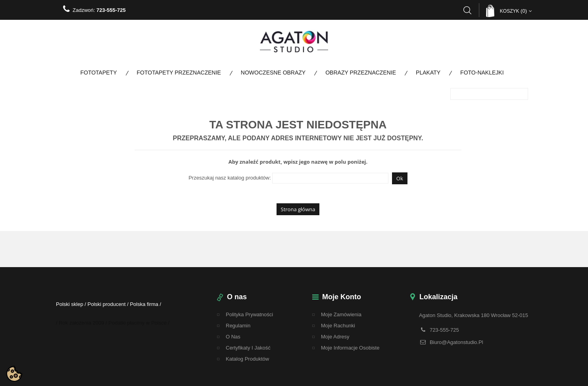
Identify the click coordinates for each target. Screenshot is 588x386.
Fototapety (98, 73)
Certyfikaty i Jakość (248, 348)
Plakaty (428, 73)
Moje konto (342, 297)
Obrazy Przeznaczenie (361, 73)
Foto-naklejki (482, 73)
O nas (233, 337)
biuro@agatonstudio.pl (456, 342)
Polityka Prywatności (249, 314)
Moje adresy (335, 337)
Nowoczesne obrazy (273, 73)
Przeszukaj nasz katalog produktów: (230, 178)
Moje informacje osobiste (350, 348)
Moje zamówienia (341, 314)
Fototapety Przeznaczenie (179, 73)
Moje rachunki (338, 326)
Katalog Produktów (247, 359)
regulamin (238, 326)
